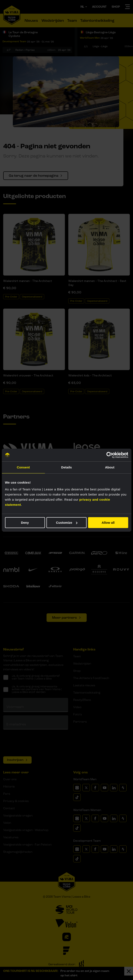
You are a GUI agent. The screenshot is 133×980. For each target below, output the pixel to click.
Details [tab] (67, 467)
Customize (67, 523)
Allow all (108, 523)
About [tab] (110, 467)
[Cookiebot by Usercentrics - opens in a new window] (109, 455)
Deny (25, 523)
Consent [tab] (23, 467)
